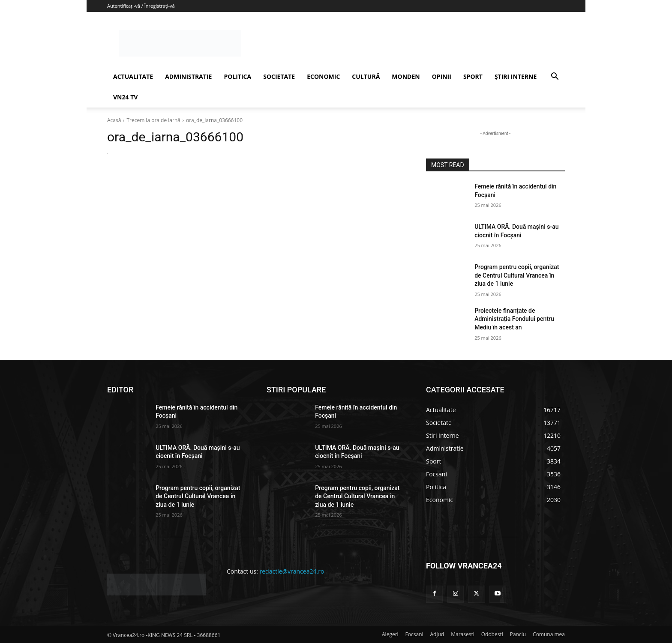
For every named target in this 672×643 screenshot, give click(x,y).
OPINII (442, 76)
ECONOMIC (323, 76)
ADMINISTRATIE (188, 76)
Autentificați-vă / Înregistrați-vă (141, 6)
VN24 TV (125, 97)
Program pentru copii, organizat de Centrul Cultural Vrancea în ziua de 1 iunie (517, 275)
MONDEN (406, 76)
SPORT (473, 76)
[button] (555, 77)
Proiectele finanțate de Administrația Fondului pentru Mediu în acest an (514, 319)
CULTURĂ (366, 76)
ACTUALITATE (133, 76)
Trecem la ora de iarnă (153, 120)
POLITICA (237, 76)
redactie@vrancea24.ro (292, 571)
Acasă (114, 120)
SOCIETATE (279, 76)
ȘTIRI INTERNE (516, 76)
